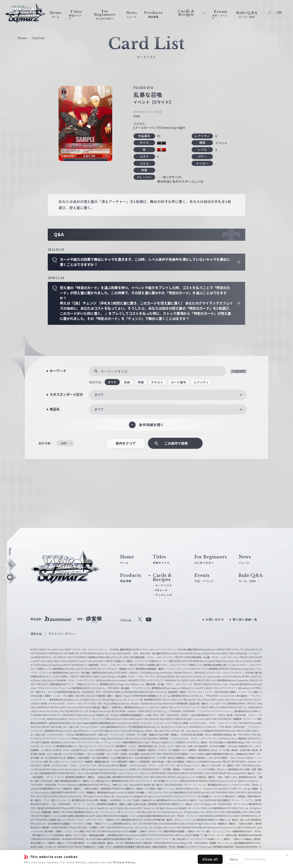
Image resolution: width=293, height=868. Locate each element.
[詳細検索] (239, 371)
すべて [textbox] (99, 395)
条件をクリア (126, 443)
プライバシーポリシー (62, 634)
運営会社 (36, 634)
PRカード (162, 590)
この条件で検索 (176, 443)
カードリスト (164, 585)
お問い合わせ (215, 619)
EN (279, 13)
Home (22, 38)
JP (270, 13)
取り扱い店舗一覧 (245, 619)
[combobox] (168, 395)
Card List (38, 38)
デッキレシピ (164, 595)
